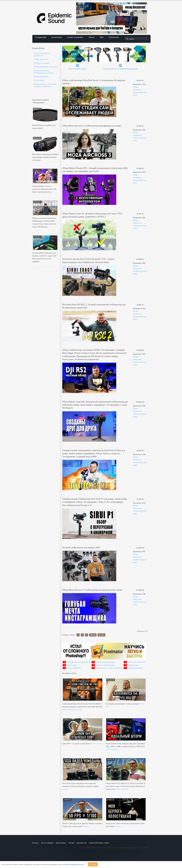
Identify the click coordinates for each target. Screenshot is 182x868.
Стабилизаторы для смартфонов (78, 662)
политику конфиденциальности (73, 865)
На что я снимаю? (47, 843)
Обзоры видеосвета (41, 59)
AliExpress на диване (41, 63)
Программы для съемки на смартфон (109, 668)
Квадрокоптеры (133, 665)
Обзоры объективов (41, 76)
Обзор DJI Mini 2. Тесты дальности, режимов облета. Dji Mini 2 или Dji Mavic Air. (44, 189)
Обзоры (91, 37)
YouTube (71, 843)
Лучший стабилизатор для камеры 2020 (81, 547)
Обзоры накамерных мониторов (46, 67)
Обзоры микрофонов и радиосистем (42, 54)
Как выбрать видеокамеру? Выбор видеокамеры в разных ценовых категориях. (45, 157)
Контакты (36, 843)
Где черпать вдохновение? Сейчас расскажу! (123, 704)
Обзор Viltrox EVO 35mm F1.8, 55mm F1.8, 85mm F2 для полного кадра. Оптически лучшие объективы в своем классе (126, 786)
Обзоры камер (39, 80)
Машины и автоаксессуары (105, 665)
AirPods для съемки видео (137, 662)
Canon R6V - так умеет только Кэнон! (77, 744)
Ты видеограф (41, 37)
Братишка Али (82, 843)
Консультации (57, 37)
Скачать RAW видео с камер (99, 843)
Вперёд (93, 635)
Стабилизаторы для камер (105, 662)
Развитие (65, 789)
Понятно (93, 864)
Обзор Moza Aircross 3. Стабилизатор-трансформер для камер (92, 126)
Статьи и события (97, 744)
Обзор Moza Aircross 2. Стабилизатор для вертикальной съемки (92, 590)
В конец (101, 635)
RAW (102, 37)
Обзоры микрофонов (135, 668)
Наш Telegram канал (78, 69)
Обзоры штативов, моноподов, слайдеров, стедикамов (45, 85)
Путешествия (114, 37)
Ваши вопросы (61, 843)
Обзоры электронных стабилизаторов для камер (43, 72)
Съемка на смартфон (75, 37)
